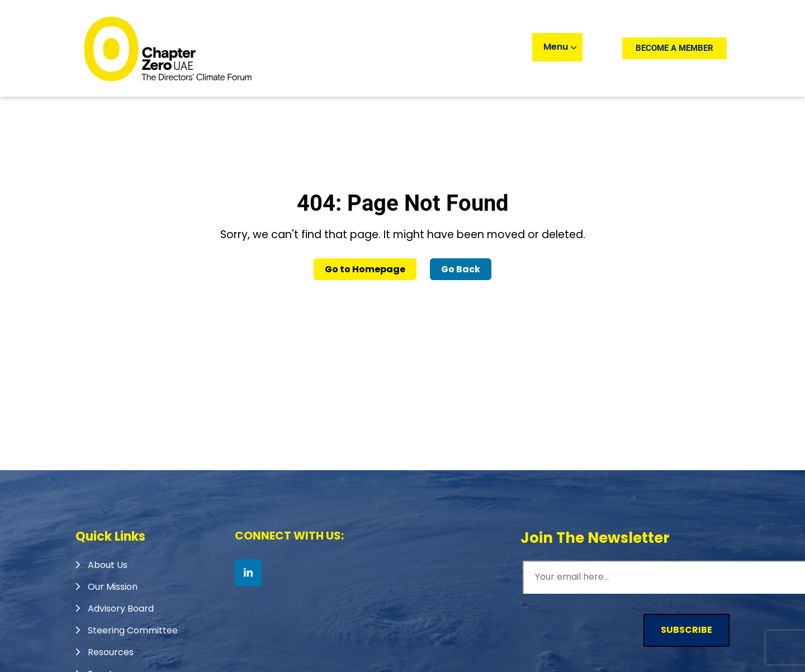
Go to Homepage (365, 269)
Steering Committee (133, 630)
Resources (111, 652)
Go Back (461, 269)
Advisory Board (121, 609)
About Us (108, 565)
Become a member (674, 48)
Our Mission (113, 587)
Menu (560, 47)
